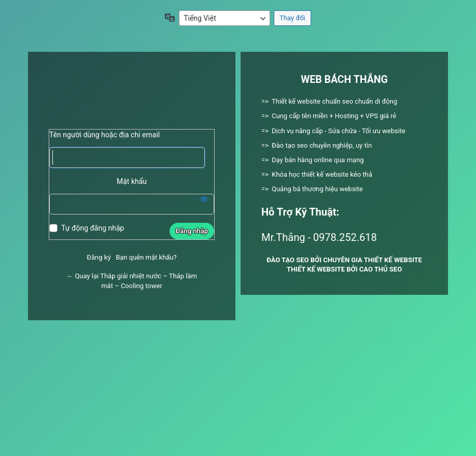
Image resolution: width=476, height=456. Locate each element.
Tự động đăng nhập (93, 228)
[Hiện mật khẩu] (204, 199)
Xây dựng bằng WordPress (132, 94)
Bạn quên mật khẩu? (146, 257)
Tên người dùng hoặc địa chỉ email (104, 135)
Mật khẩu (132, 181)
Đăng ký (99, 257)
